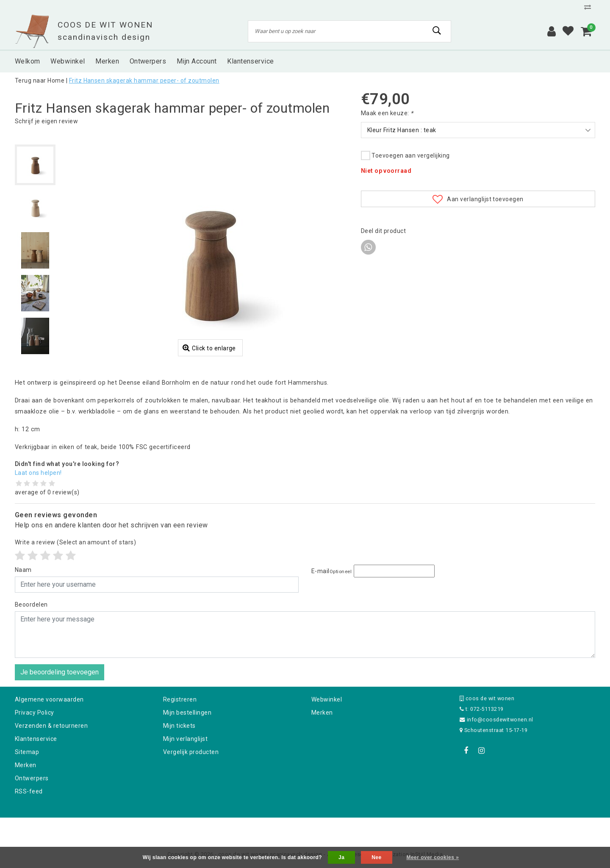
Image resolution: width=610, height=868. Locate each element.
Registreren (180, 699)
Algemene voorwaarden (49, 699)
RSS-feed (29, 791)
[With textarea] (305, 635)
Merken (26, 765)
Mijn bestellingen (187, 713)
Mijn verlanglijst (185, 739)
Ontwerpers (32, 778)
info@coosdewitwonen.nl (496, 720)
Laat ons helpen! (38, 473)
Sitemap (27, 752)
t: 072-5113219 (482, 709)
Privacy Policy (35, 713)
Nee (376, 857)
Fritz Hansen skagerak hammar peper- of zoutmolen (144, 80)
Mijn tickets (179, 726)
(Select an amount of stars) (75, 542)
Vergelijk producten (191, 752)
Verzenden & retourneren (51, 726)
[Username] (157, 585)
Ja (341, 857)
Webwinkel (327, 699)
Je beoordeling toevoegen (60, 672)
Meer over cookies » (433, 857)
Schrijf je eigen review (46, 121)
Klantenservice (36, 739)
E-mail (331, 571)
